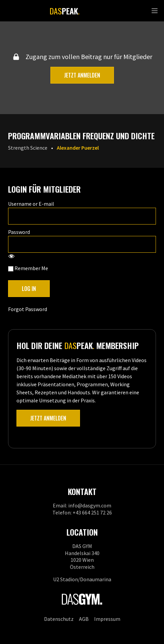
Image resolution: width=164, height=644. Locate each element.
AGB (84, 619)
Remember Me (28, 268)
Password (19, 232)
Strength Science (28, 148)
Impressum (107, 619)
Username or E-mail (31, 204)
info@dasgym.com (90, 505)
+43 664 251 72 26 (92, 512)
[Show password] (11, 257)
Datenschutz (59, 619)
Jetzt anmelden (82, 75)
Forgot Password (28, 309)
